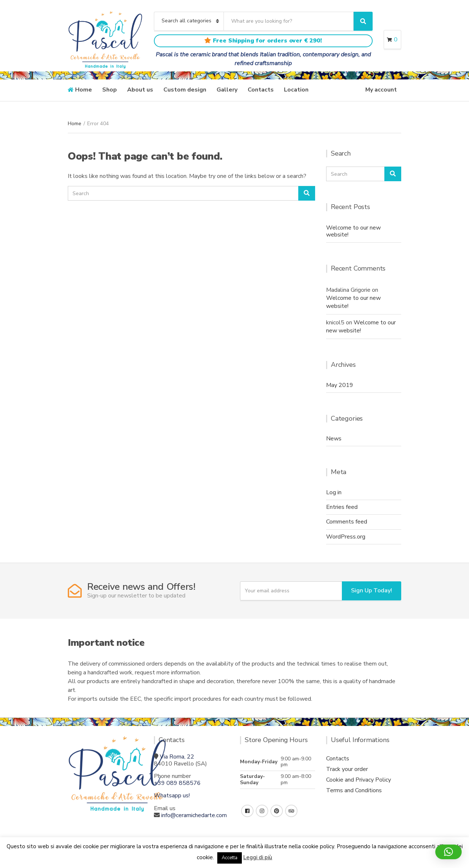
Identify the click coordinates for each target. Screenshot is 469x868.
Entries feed (342, 507)
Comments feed (347, 522)
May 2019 (340, 385)
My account (381, 90)
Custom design (185, 90)
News (334, 439)
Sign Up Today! (372, 591)
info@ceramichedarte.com (194, 815)
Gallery (227, 90)
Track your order (347, 769)
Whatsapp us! (172, 796)
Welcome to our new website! (353, 231)
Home (84, 90)
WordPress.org (346, 537)
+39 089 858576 (177, 783)
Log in (334, 492)
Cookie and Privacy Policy (359, 780)
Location (296, 90)
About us (140, 90)
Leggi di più (258, 857)
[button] (448, 852)
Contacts (261, 90)
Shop (110, 90)
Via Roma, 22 (177, 757)
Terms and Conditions (354, 790)
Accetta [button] (230, 858)
